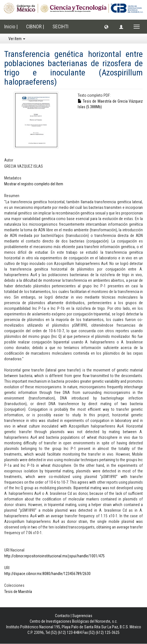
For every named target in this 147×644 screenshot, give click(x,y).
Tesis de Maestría (18, 592)
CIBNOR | (35, 26)
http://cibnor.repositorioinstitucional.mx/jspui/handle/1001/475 (54, 556)
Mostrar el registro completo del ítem (34, 184)
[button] (106, 27)
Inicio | (11, 26)
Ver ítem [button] (17, 39)
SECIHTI (60, 26)
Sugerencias (82, 616)
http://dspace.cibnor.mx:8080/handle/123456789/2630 (47, 574)
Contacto (62, 616)
